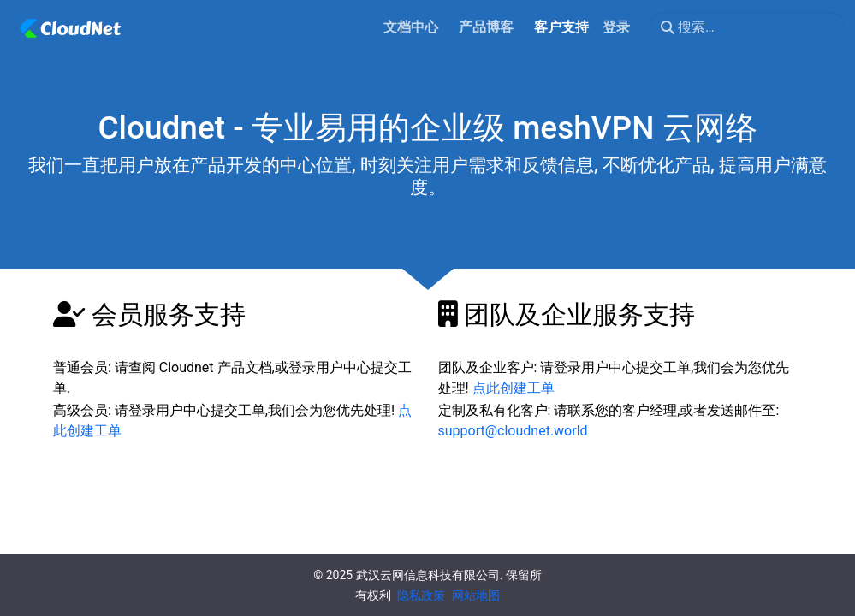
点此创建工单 (514, 388)
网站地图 (476, 595)
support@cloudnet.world (513, 431)
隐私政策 (421, 595)
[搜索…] (748, 27)
